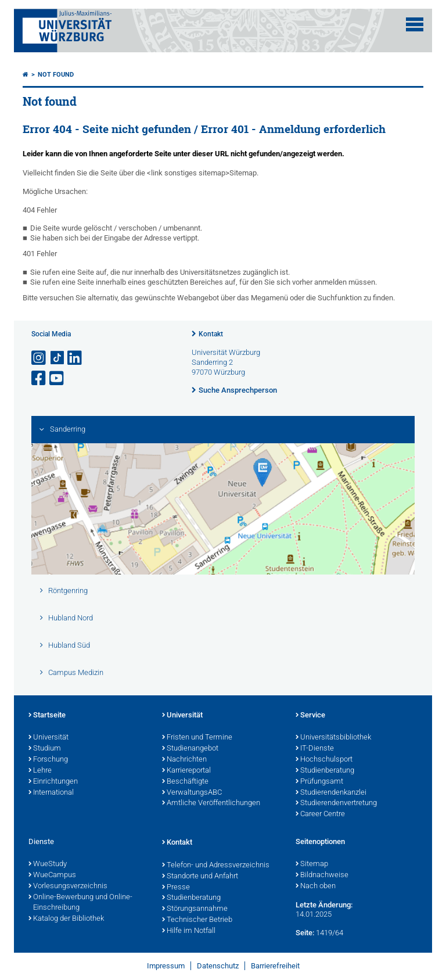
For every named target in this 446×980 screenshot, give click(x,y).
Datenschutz (218, 966)
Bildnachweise (322, 875)
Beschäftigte (185, 782)
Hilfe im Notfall (189, 931)
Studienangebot (190, 749)
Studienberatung (325, 771)
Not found (56, 75)
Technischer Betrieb (197, 920)
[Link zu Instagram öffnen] (39, 358)
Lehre (40, 771)
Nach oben (316, 886)
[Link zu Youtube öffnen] (57, 378)
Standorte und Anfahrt (200, 877)
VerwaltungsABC (192, 793)
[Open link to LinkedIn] (75, 358)
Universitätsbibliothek (333, 738)
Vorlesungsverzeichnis (68, 886)
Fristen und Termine (197, 738)
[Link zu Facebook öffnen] (39, 378)
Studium (45, 749)
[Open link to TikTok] (57, 358)
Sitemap (312, 864)
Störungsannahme (195, 909)
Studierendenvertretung (336, 803)
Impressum (166, 966)
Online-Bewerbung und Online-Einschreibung (80, 903)
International (51, 793)
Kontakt (211, 334)
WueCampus (52, 875)
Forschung (48, 760)
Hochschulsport (324, 760)
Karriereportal (186, 771)
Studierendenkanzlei (331, 793)
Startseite (47, 716)
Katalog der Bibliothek (66, 919)
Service (310, 716)
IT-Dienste (315, 749)
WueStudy (48, 864)
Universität (48, 738)
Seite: (305, 933)
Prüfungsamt (319, 782)
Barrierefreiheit (275, 966)
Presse (176, 888)
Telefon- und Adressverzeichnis (216, 866)
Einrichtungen (53, 782)
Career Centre (320, 814)
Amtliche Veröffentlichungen (211, 803)
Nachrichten (184, 760)
